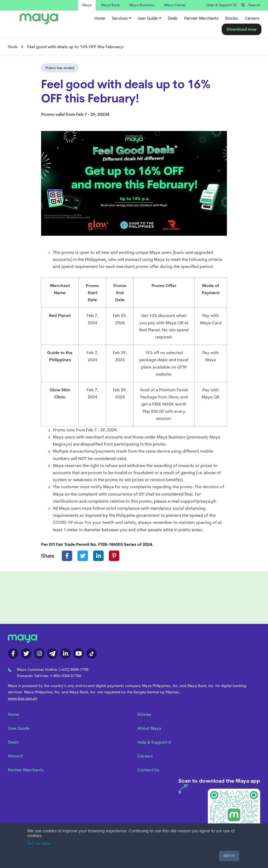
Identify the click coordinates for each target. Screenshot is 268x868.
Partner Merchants (201, 18)
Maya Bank (110, 5)
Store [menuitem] (15, 756)
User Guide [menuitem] (19, 728)
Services (121, 18)
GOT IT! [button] (229, 856)
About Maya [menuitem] (149, 728)
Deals (173, 18)
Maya (87, 5)
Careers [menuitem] (145, 756)
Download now (242, 29)
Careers (252, 18)
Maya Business (142, 5)
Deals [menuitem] (13, 742)
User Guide (149, 18)
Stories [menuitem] (144, 714)
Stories (231, 18)
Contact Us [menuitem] (148, 770)
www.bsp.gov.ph (23, 698)
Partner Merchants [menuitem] (26, 770)
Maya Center (175, 5)
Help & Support (221, 5)
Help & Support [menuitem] (154, 742)
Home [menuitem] (13, 714)
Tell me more (39, 844)
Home (100, 18)
